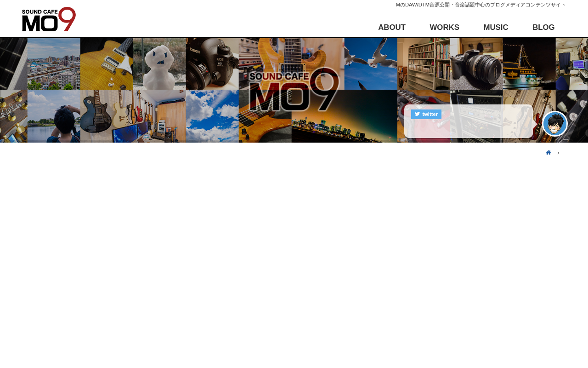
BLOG (543, 27)
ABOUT (392, 27)
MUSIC (496, 27)
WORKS (445, 27)
